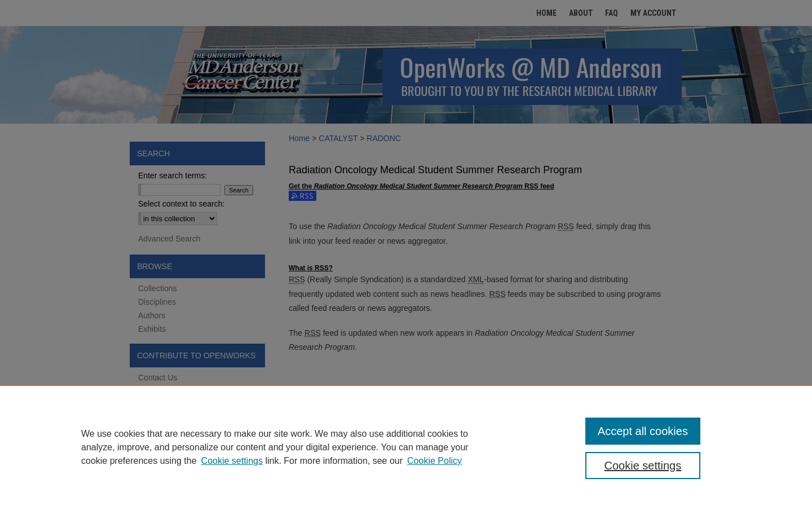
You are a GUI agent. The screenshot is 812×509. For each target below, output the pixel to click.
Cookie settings (232, 461)
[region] (406, 447)
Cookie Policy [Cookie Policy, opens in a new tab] (434, 461)
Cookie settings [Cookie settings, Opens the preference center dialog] (643, 466)
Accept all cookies (643, 431)
